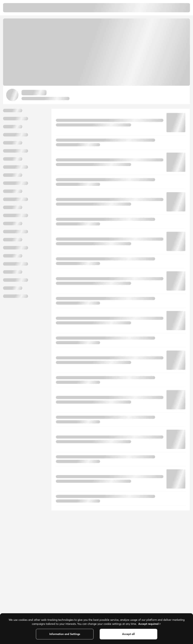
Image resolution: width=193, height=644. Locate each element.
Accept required (150, 624)
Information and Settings (65, 634)
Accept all (128, 634)
